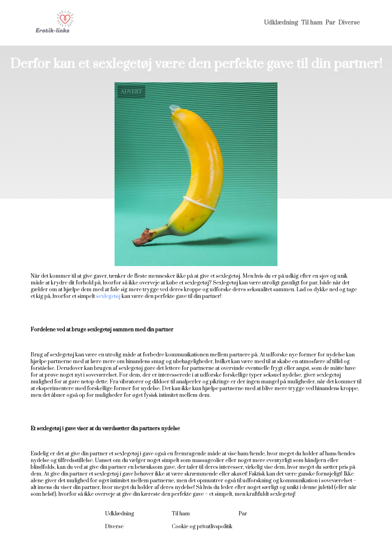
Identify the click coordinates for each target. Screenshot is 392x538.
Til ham (312, 23)
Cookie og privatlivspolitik (202, 527)
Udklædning (281, 23)
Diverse (349, 23)
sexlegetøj (108, 296)
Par (330, 23)
